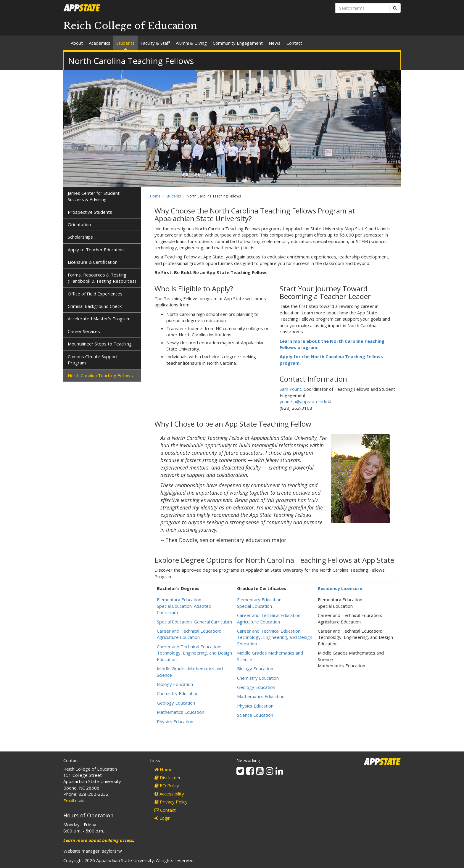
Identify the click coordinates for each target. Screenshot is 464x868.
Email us (73, 801)
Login (162, 818)
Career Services (84, 331)
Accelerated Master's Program (99, 319)
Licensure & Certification (93, 262)
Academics (100, 43)
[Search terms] (362, 8)
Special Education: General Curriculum (194, 622)
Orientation (79, 224)
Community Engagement (238, 43)
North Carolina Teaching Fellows (100, 375)
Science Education (255, 715)
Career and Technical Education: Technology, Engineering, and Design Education (194, 653)
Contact (294, 43)
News (275, 43)
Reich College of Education (130, 26)
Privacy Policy (171, 802)
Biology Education (175, 684)
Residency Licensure (340, 588)
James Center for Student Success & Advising (94, 196)
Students (125, 43)
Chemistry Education (178, 693)
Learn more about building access (98, 840)
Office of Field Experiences (95, 294)
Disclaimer (168, 777)
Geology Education (176, 703)
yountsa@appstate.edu (305, 401)
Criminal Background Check (95, 306)
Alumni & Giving (191, 43)
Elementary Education (179, 599)
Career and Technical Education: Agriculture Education (189, 634)
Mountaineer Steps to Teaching (100, 344)
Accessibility (169, 794)
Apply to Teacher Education (96, 250)
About (77, 43)
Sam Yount (290, 389)
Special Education (254, 606)
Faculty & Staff (155, 43)
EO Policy (167, 785)
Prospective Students (90, 212)
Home (155, 196)
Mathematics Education (181, 712)
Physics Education (175, 721)
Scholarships (80, 237)
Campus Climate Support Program (93, 360)
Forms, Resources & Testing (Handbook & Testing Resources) (102, 278)
